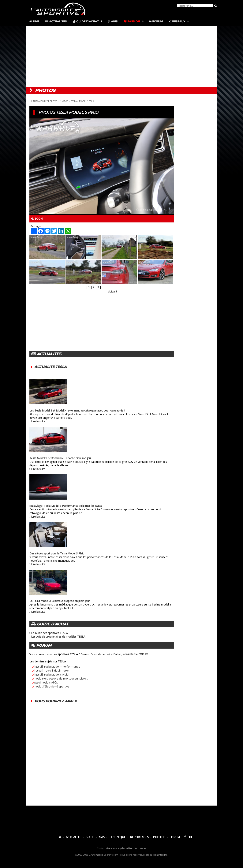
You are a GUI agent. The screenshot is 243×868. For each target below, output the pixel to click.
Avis (113, 21)
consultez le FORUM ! (136, 654)
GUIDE (90, 837)
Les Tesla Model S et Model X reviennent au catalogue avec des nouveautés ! (77, 410)
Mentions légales (116, 848)
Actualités (56, 21)
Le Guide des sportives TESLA (49, 633)
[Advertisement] (121, 56)
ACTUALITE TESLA (50, 367)
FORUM (175, 837)
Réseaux (177, 21)
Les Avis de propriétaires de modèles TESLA (58, 637)
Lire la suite (38, 421)
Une (34, 21)
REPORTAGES (139, 837)
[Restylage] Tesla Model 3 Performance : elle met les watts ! (66, 506)
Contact (101, 848)
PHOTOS (64, 101)
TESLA (74, 101)
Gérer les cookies (137, 848)
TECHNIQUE (117, 837)
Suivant (113, 291)
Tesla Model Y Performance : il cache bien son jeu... (61, 458)
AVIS (102, 837)
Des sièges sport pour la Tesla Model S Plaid (57, 553)
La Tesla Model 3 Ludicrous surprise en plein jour (60, 601)
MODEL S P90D (87, 101)
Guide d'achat (86, 21)
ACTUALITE (73, 837)
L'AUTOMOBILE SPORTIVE (44, 101)
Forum (156, 21)
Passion (132, 21)
